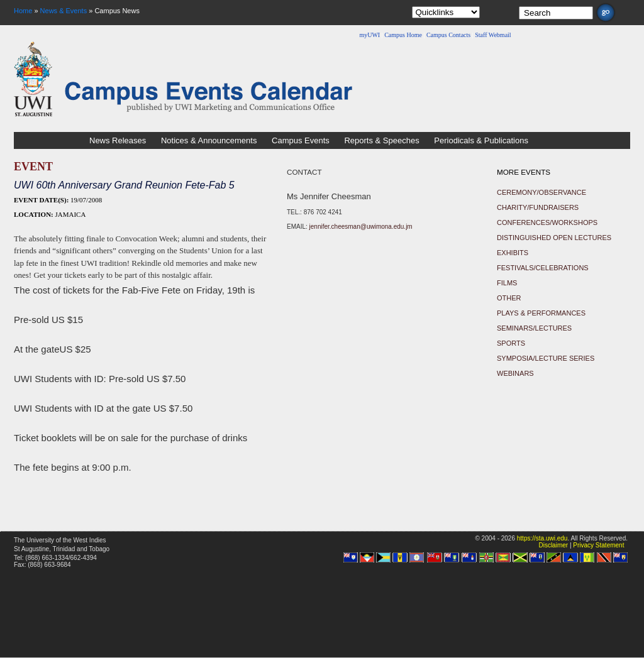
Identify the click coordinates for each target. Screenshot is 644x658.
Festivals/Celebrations (543, 268)
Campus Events (301, 140)
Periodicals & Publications (481, 140)
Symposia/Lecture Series (546, 358)
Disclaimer (553, 545)
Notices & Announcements (209, 140)
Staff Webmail (493, 35)
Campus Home (403, 35)
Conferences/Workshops (547, 222)
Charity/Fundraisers (538, 207)
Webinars (515, 373)
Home (23, 11)
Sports (511, 343)
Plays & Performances (541, 313)
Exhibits (513, 253)
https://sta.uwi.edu (542, 538)
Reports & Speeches (381, 140)
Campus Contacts (448, 35)
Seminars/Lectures (534, 328)
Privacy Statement (598, 545)
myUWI (369, 35)
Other (509, 298)
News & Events (64, 11)
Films (507, 283)
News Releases (118, 140)
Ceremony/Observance (541, 192)
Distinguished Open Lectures (554, 238)
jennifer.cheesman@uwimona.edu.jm (361, 227)
